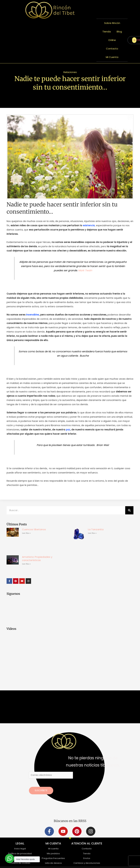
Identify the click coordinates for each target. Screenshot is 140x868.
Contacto (112, 49)
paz (68, 430)
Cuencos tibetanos (34, 529)
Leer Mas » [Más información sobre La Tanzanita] (92, 533)
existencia (89, 226)
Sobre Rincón (112, 23)
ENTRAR (135, 40)
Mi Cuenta (112, 57)
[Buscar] (129, 510)
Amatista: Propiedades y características (37, 559)
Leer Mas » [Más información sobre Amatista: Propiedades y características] (26, 564)
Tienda (107, 32)
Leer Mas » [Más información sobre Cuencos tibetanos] (26, 533)
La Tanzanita (96, 529)
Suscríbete (41, 790)
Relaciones (70, 72)
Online (112, 40)
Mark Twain (85, 270)
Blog (119, 32)
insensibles (33, 315)
